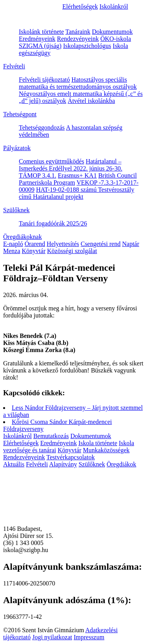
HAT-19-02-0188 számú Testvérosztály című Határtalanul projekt (76, 193)
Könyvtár (34, 251)
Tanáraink (78, 32)
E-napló (13, 244)
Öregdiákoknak (23, 237)
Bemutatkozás (51, 436)
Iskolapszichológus (87, 46)
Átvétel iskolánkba (91, 101)
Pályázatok (17, 148)
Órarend (35, 244)
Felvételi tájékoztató (44, 80)
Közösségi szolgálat (72, 251)
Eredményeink (37, 39)
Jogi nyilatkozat (52, 637)
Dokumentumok (113, 32)
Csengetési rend (101, 244)
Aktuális (14, 464)
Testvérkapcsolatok (70, 457)
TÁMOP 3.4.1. (37, 175)
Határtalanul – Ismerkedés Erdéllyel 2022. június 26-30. (71, 165)
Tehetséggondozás (42, 128)
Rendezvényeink (78, 39)
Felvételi (14, 66)
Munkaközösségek (106, 450)
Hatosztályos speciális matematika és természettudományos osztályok (78, 83)
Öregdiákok (122, 464)
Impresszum (89, 637)
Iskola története (98, 443)
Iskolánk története (41, 32)
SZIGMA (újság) (40, 46)
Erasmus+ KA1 (77, 175)
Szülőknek (16, 210)
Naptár (131, 244)
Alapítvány (63, 464)
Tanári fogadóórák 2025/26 (53, 223)
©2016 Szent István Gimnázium (44, 630)
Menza (12, 251)
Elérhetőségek (80, 6)
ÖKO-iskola (116, 39)
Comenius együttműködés (52, 161)
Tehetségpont (20, 114)
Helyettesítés (63, 244)
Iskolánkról (114, 6)
